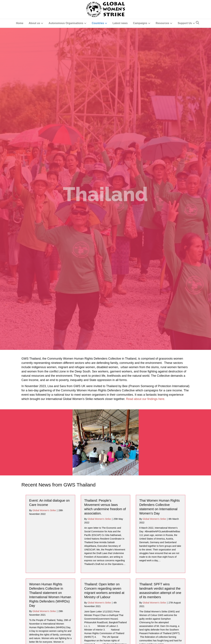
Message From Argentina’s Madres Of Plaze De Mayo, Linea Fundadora (159, 488)
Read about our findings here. (146, 214)
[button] (205, 638)
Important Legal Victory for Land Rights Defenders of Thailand (48, 571)
